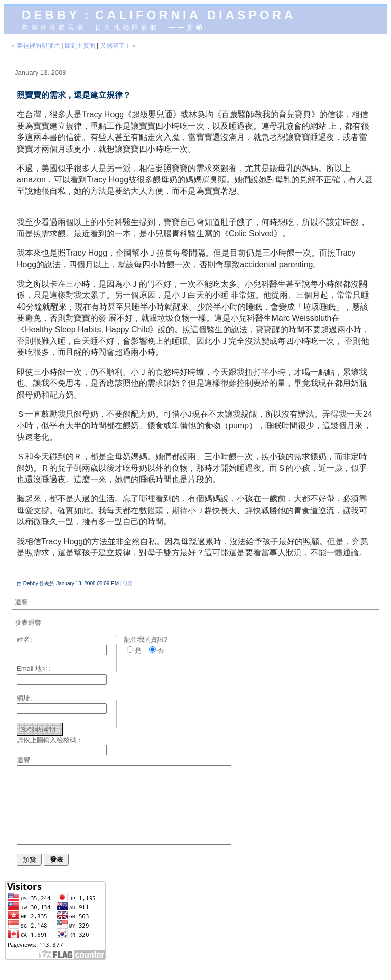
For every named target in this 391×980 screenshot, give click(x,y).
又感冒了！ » (118, 46)
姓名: (24, 640)
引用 (128, 584)
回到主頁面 (80, 46)
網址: (24, 698)
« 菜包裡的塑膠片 (36, 46)
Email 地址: (34, 669)
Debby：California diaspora (159, 15)
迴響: (24, 760)
